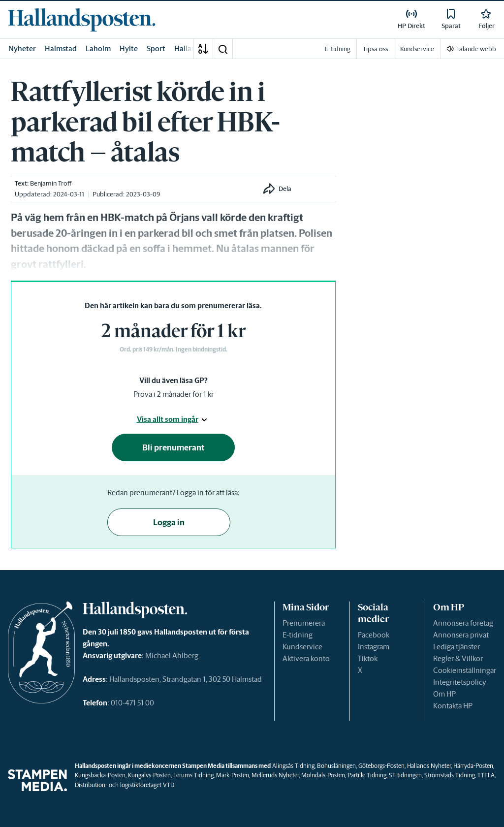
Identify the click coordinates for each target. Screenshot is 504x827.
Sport (156, 48)
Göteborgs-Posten (381, 766)
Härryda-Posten (473, 766)
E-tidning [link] (338, 49)
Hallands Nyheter (429, 766)
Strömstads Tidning (450, 775)
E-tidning (298, 635)
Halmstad (61, 48)
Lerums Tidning (193, 775)
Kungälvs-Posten (149, 775)
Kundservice (302, 647)
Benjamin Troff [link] (51, 183)
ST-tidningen (405, 775)
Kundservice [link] (417, 49)
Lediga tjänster (457, 647)
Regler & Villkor (458, 658)
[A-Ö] (203, 49)
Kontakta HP (453, 706)
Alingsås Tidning (293, 766)
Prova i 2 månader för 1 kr (173, 394)
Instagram (374, 647)
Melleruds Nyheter (275, 775)
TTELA (486, 775)
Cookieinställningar (465, 670)
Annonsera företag (463, 623)
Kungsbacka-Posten (100, 775)
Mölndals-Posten (323, 775)
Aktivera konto (306, 658)
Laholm (98, 48)
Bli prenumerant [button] (173, 447)
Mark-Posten (233, 775)
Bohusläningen (336, 766)
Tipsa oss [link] (375, 49)
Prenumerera (304, 623)
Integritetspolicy (460, 682)
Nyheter (22, 48)
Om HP (444, 694)
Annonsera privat (461, 635)
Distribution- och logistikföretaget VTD (125, 785)
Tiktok (368, 658)
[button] (222, 49)
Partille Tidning (367, 775)
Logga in (169, 522)
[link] (82, 20)
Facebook (374, 635)
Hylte (129, 48)
